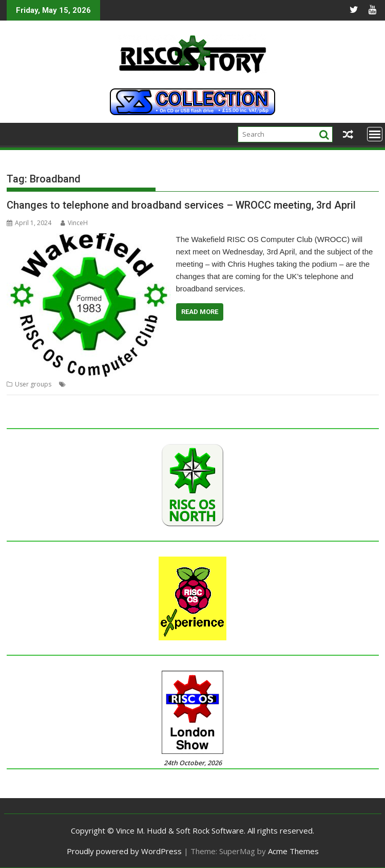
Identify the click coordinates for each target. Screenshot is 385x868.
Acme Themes (293, 851)
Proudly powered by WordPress (124, 851)
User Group (186, 384)
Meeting (118, 384)
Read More (200, 312)
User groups (33, 384)
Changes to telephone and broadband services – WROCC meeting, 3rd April (181, 205)
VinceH (74, 223)
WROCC (269, 384)
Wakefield (240, 384)
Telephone (149, 384)
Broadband (85, 384)
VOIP (214, 384)
